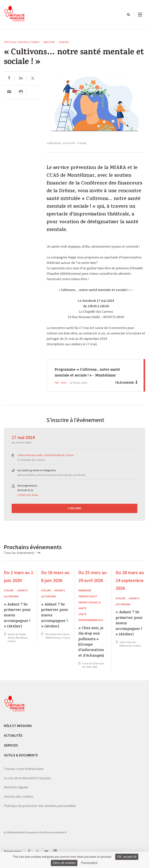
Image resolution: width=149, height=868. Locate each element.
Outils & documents (21, 761)
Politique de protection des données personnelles (40, 812)
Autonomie (11, 602)
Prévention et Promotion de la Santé (90, 608)
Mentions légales (16, 793)
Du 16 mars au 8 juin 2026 (55, 582)
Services (11, 751)
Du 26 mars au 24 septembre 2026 (130, 586)
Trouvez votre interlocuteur (24, 775)
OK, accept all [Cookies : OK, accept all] (127, 857)
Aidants (22, 596)
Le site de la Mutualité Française (27, 784)
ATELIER (9, 596)
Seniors (64, 42)
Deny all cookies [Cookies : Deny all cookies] (64, 863)
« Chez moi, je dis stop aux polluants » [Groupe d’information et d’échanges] (91, 648)
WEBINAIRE (85, 596)
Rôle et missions (18, 732)
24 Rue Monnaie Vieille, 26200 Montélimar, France (46, 461)
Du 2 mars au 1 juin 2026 (19, 582)
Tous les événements (22, 559)
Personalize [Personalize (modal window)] (89, 863)
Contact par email (28, 501)
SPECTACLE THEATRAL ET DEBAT (22, 42)
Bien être (49, 42)
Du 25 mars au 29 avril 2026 (93, 582)
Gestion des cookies (19, 802)
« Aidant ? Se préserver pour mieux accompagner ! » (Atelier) (17, 622)
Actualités (13, 741)
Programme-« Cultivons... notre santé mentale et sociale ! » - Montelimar (85, 376)
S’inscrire (74, 514)
